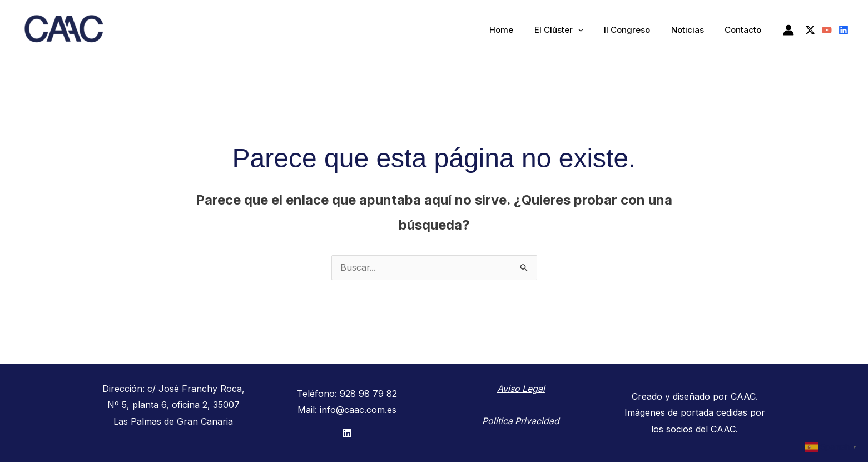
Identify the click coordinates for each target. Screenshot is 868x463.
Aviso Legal (521, 389)
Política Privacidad (521, 421)
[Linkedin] (844, 30)
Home (520, 30)
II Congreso (638, 30)
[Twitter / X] (810, 30)
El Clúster (573, 30)
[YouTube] (827, 30)
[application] (592, 30)
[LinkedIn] (347, 434)
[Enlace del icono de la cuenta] (788, 30)
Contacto (745, 30)
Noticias (694, 30)
